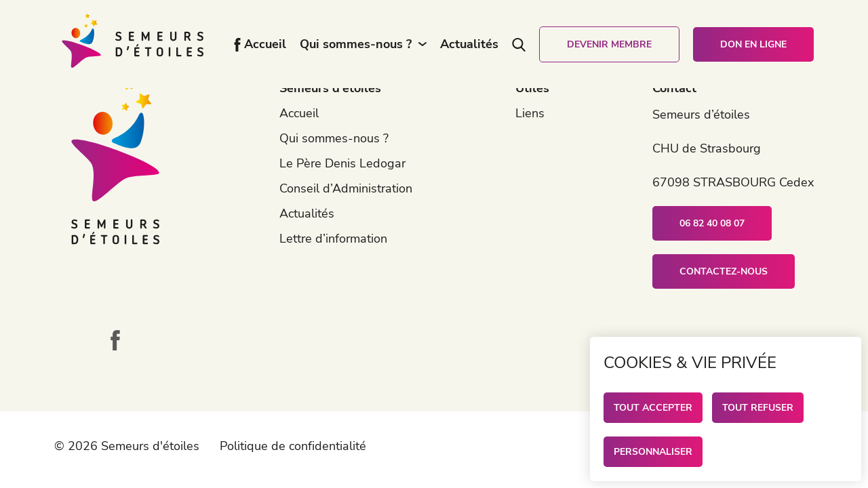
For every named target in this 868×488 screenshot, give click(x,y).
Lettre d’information (333, 239)
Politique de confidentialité (293, 446)
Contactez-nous (724, 271)
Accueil (265, 44)
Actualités (469, 44)
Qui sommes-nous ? (356, 44)
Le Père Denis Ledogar (342, 163)
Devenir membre (609, 44)
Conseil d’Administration (346, 188)
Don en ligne (753, 44)
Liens (530, 113)
